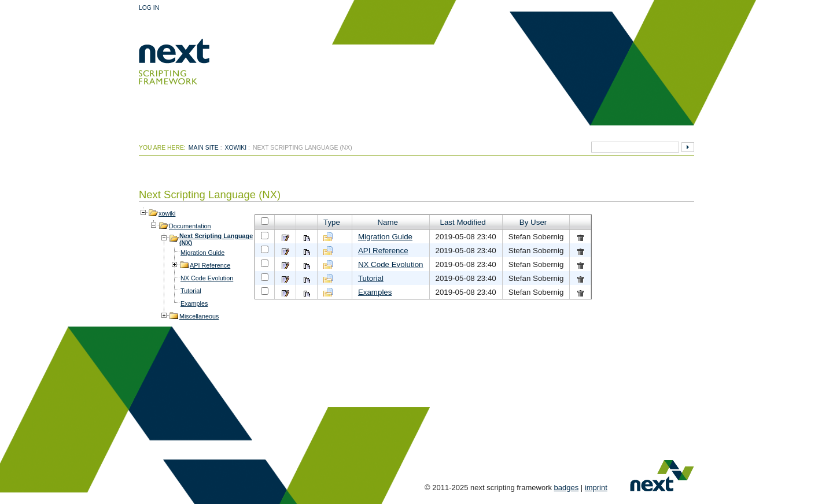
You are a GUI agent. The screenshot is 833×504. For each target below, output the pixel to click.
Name (388, 222)
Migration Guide (202, 253)
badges (567, 488)
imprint (596, 488)
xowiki (236, 148)
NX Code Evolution (207, 278)
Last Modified (463, 222)
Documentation (190, 226)
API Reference (210, 265)
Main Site (204, 148)
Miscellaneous (199, 316)
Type (332, 222)
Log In (149, 8)
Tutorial (191, 291)
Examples (194, 303)
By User (533, 222)
